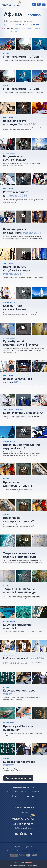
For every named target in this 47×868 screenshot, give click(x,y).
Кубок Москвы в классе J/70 (23, 413)
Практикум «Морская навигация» (18, 728)
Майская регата (23, 658)
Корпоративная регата (17, 792)
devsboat (29, 862)
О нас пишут (30, 796)
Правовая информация (23, 847)
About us (30, 808)
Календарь (34, 15)
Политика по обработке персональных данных (23, 851)
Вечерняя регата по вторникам (22, 231)
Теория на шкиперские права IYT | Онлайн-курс (20, 555)
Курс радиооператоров (19, 692)
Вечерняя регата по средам (20, 123)
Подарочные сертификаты (24, 787)
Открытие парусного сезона (18, 381)
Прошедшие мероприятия (18, 778)
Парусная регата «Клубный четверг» (17, 270)
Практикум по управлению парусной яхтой (22, 447)
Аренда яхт (35, 792)
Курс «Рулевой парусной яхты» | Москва (20, 343)
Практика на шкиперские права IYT (19, 484)
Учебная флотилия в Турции (23, 57)
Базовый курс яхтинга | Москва (15, 308)
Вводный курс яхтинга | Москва (15, 158)
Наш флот (16, 796)
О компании (18, 808)
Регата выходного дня (16, 194)
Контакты (24, 813)
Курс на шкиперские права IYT (17, 626)
